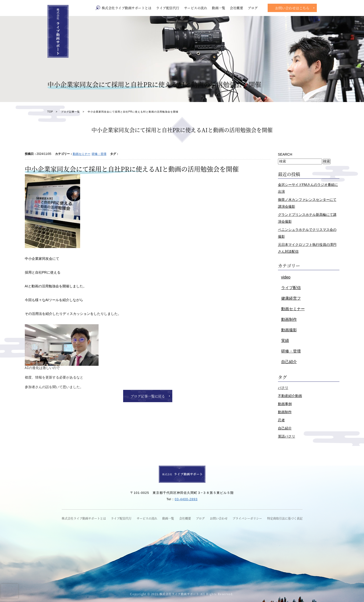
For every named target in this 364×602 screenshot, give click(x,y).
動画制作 (289, 319)
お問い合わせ (219, 518)
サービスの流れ (196, 8)
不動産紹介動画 (290, 396)
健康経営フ (291, 298)
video (286, 277)
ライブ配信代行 (168, 8)
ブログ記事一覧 (70, 112)
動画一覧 (218, 8)
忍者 (281, 420)
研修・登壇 (99, 154)
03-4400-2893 (186, 499)
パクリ (283, 388)
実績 (285, 341)
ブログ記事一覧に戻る (148, 396)
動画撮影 (289, 330)
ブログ (253, 8)
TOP (50, 112)
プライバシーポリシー (247, 518)
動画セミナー (82, 154)
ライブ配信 (291, 288)
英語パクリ (287, 436)
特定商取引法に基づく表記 (285, 518)
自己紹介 (289, 362)
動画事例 (285, 404)
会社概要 (236, 8)
